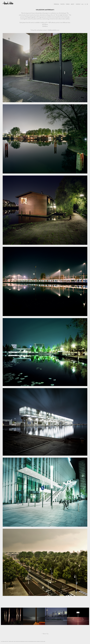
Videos (68, 4)
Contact (78, 4)
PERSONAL (56, 4)
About (72, 4)
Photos (62, 4)
